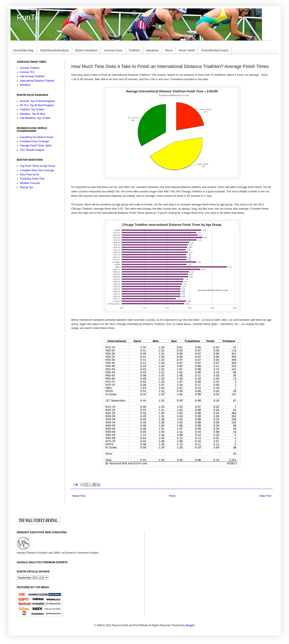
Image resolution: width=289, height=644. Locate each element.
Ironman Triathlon (30, 68)
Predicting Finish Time (32, 179)
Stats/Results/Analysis (54, 50)
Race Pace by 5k (29, 175)
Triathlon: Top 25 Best (32, 110)
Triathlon (134, 50)
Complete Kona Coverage (34, 141)
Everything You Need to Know (37, 137)
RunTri (28, 17)
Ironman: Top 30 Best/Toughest (37, 101)
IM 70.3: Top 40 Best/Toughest (37, 105)
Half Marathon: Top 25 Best (35, 118)
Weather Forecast (30, 183)
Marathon (152, 50)
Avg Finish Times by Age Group (38, 166)
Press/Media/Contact (215, 50)
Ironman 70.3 (27, 72)
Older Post (265, 496)
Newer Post (79, 496)
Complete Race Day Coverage (37, 170)
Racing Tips (27, 187)
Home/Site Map (23, 50)
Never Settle (187, 50)
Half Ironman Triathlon (32, 76)
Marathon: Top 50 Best (33, 114)
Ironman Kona (113, 50)
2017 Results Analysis (32, 150)
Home (172, 496)
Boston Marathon (86, 50)
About (169, 50)
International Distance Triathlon (37, 81)
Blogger (190, 625)
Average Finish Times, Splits (36, 146)
